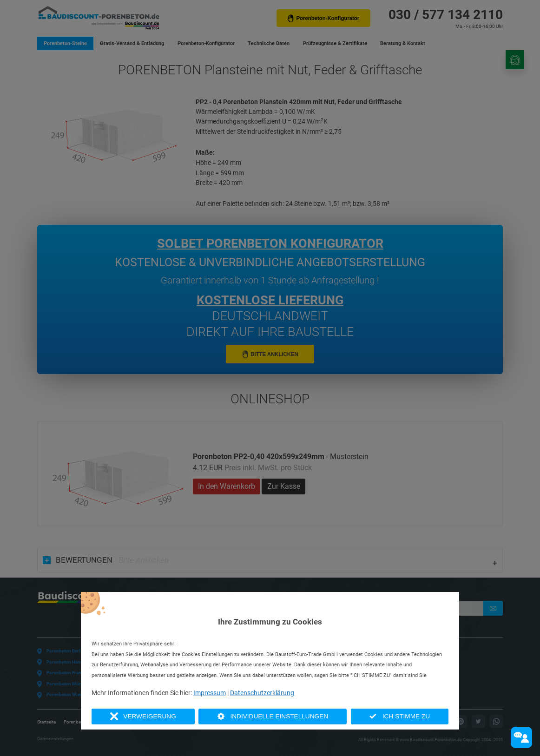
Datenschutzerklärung (262, 693)
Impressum (210, 693)
